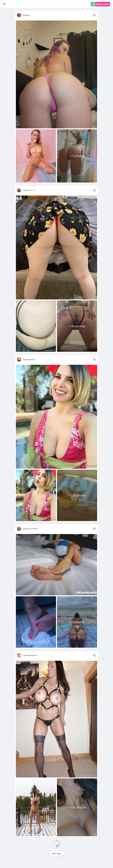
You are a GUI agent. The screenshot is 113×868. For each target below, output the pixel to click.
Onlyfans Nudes (102, 4)
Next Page (57, 853)
